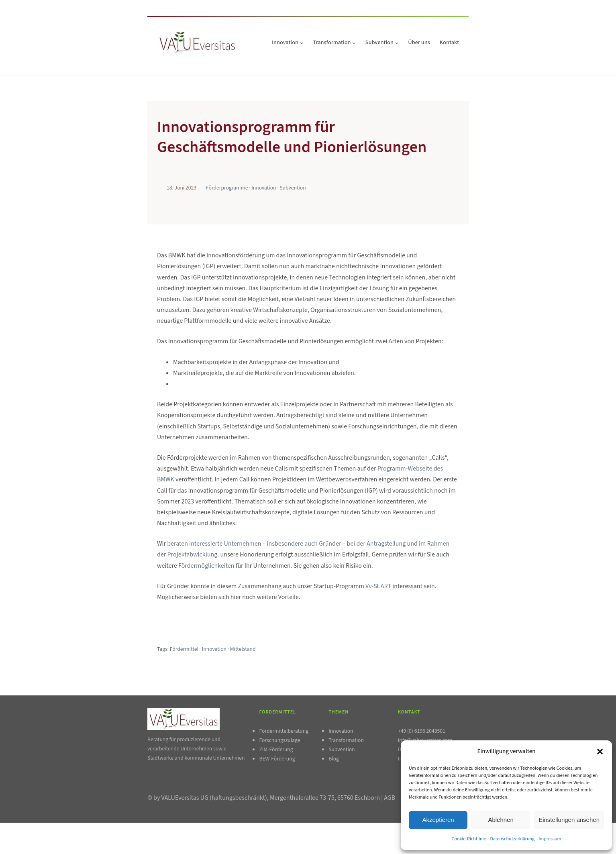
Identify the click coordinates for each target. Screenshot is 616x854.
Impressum (550, 839)
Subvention (293, 188)
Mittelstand (243, 649)
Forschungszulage (279, 740)
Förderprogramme (227, 188)
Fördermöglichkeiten (207, 566)
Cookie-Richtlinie (469, 839)
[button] (600, 752)
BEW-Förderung (277, 759)
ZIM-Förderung (276, 749)
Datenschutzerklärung (512, 839)
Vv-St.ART (378, 586)
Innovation (264, 188)
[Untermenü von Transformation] (354, 43)
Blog (334, 759)
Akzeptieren (438, 820)
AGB (390, 798)
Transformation (346, 740)
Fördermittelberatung (284, 731)
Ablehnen (501, 820)
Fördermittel (184, 649)
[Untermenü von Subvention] (397, 43)
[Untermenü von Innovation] (302, 43)
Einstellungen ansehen (569, 820)
